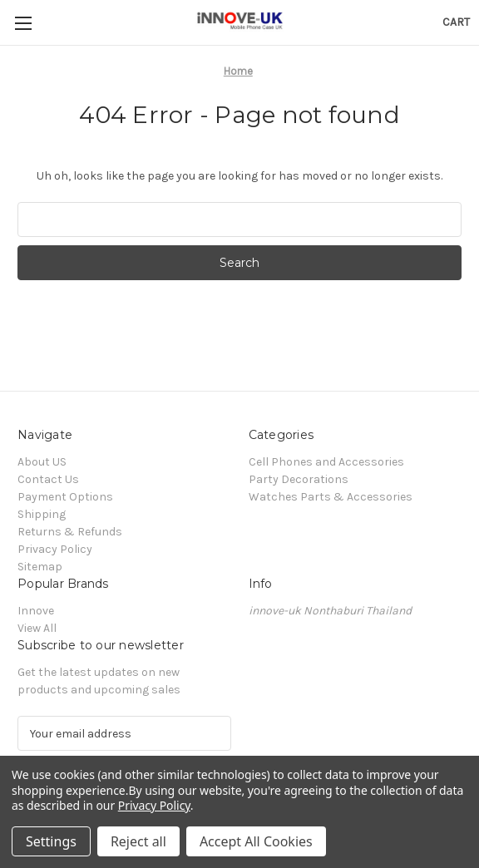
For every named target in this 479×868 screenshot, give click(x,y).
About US (42, 462)
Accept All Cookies (256, 841)
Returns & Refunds (70, 532)
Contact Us (48, 479)
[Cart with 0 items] (456, 22)
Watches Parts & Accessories (331, 497)
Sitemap (40, 567)
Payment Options (65, 497)
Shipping (42, 514)
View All (37, 628)
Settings (51, 841)
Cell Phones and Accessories (326, 462)
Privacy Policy (55, 549)
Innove (36, 611)
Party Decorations (299, 479)
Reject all (138, 841)
